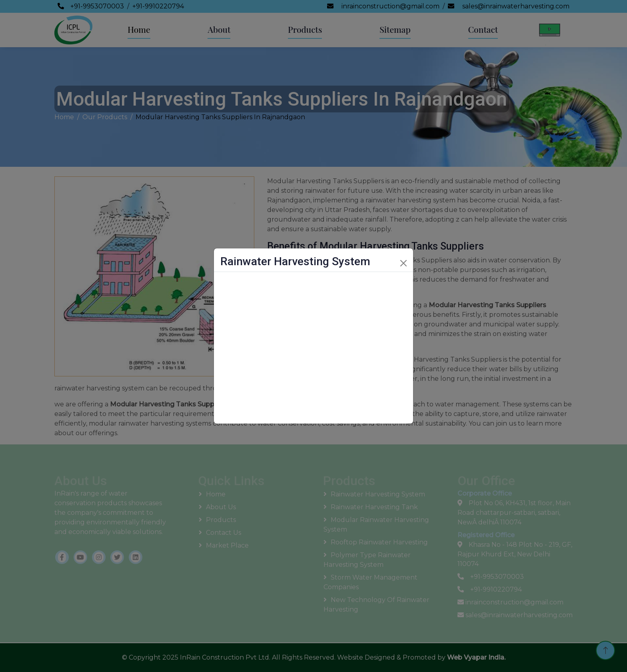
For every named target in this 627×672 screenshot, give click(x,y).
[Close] (403, 263)
